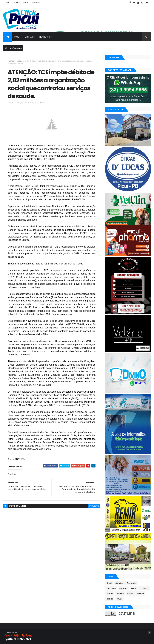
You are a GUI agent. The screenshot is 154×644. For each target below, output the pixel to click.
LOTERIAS (144, 588)
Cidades (119, 583)
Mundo (110, 594)
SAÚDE (120, 599)
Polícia (130, 594)
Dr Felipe (30, 37)
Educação (111, 588)
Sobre (17, 3)
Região (110, 599)
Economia (132, 583)
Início (9, 3)
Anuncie (36, 3)
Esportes (123, 588)
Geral (134, 588)
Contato (26, 3)
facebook (94, 506)
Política (140, 594)
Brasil (109, 583)
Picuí (17, 37)
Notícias (45, 37)
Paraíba (18, 61)
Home (10, 61)
